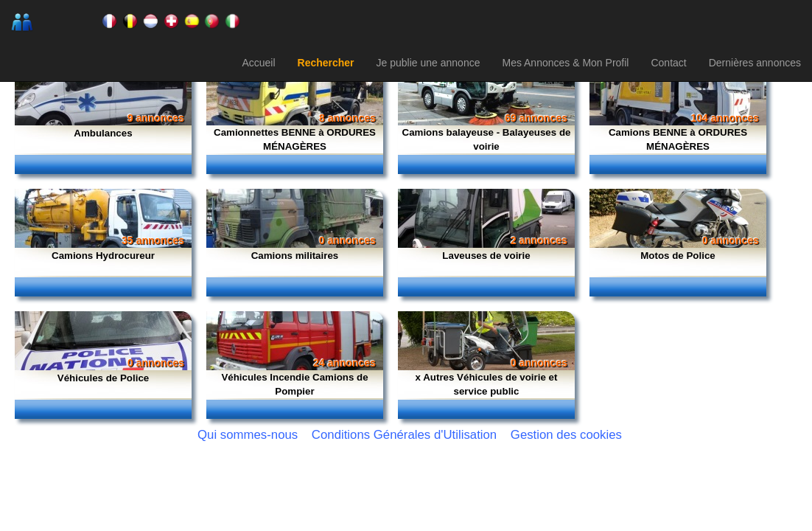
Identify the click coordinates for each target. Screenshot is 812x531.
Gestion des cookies (566, 435)
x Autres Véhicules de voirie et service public (487, 384)
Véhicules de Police (103, 378)
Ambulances (103, 133)
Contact (668, 63)
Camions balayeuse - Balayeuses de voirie (487, 139)
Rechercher (326, 63)
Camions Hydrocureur (103, 256)
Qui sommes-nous (248, 435)
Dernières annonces (755, 63)
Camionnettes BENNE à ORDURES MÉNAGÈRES (295, 139)
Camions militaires (295, 256)
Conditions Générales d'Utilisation (404, 435)
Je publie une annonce (428, 63)
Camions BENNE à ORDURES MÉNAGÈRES (678, 139)
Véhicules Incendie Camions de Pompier (294, 384)
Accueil (258, 63)
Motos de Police (678, 256)
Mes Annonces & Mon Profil (565, 63)
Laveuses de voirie (486, 256)
